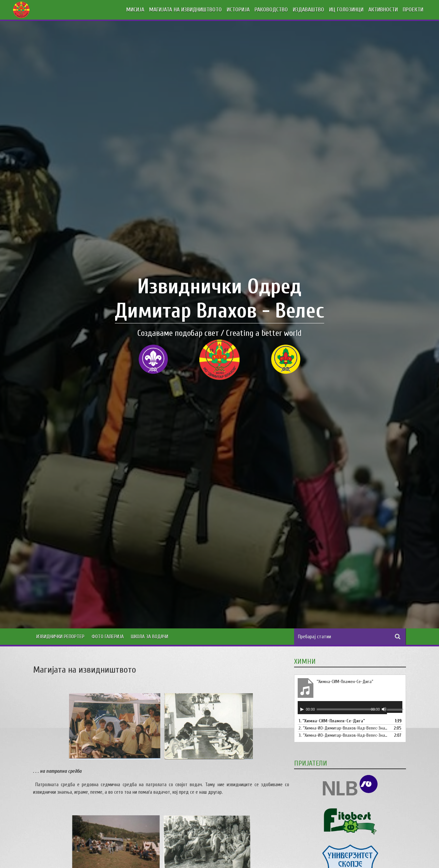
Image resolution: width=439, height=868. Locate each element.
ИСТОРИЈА (238, 10)
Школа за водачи (149, 637)
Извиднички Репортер (60, 637)
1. (332, 721)
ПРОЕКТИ (413, 10)
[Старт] (302, 709)
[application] (350, 708)
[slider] (346, 709)
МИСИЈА (135, 10)
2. (343, 728)
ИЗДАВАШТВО (308, 10)
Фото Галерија (108, 637)
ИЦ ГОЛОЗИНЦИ (346, 10)
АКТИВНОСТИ (383, 10)
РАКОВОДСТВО (271, 10)
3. (343, 735)
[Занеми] (384, 709)
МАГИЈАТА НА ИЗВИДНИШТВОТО (185, 10)
